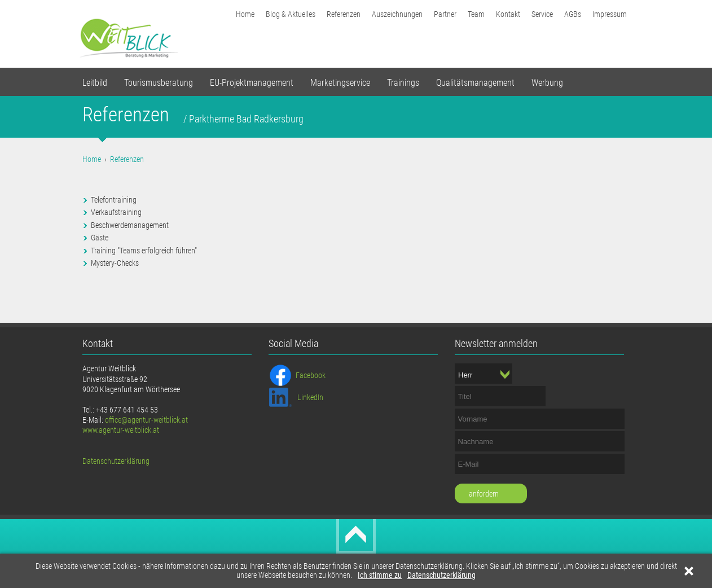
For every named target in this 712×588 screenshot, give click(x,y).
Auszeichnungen (397, 14)
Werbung (547, 83)
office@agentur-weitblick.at (146, 420)
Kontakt (508, 14)
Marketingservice (340, 83)
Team (476, 14)
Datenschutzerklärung (441, 575)
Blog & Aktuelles (291, 14)
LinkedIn (310, 397)
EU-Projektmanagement (252, 83)
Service (542, 14)
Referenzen (344, 14)
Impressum (610, 14)
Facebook (311, 375)
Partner (445, 14)
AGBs (573, 14)
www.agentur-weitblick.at (121, 430)
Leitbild (95, 83)
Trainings (403, 83)
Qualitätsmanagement (475, 83)
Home (245, 14)
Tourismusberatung (159, 83)
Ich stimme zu (380, 575)
